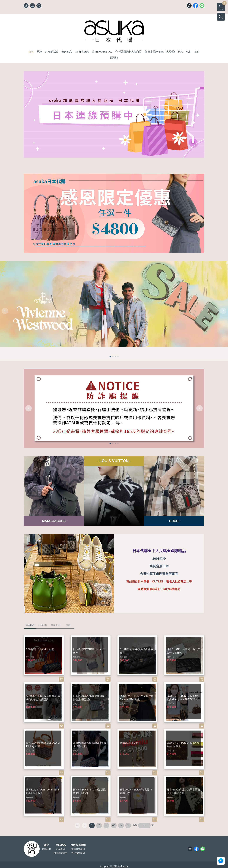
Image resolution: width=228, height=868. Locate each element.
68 (114, 825)
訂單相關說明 (61, 853)
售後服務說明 (78, 853)
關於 (46, 845)
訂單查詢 (61, 849)
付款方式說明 (78, 845)
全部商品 (61, 845)
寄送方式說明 (78, 849)
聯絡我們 (46, 849)
